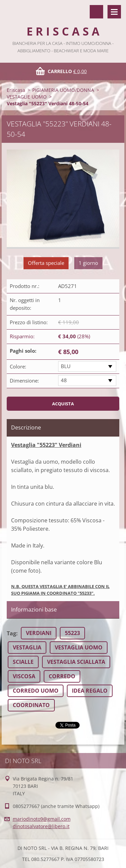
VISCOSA (24, 676)
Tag (11, 633)
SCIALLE (23, 662)
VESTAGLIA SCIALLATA (76, 662)
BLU (66, 366)
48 (64, 380)
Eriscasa (16, 90)
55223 (72, 633)
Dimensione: (24, 381)
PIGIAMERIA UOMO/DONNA (63, 90)
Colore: (18, 366)
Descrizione (26, 427)
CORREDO (62, 676)
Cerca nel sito (96, 12)
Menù (114, 12)
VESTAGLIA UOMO (79, 647)
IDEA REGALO (90, 691)
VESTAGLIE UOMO (27, 97)
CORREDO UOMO (36, 691)
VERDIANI (39, 633)
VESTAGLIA (27, 647)
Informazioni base (34, 610)
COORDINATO (31, 705)
